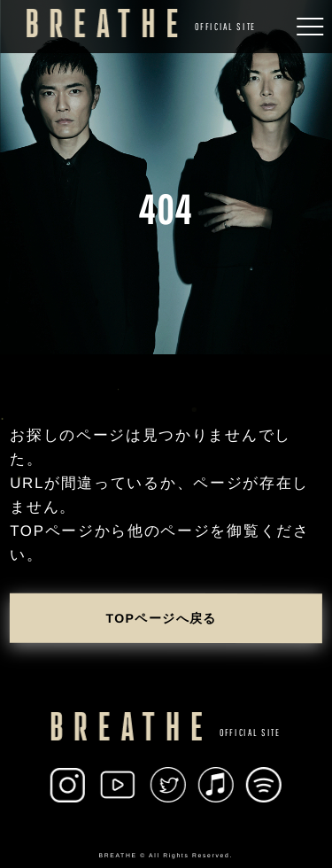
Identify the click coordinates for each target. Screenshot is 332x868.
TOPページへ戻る (162, 618)
